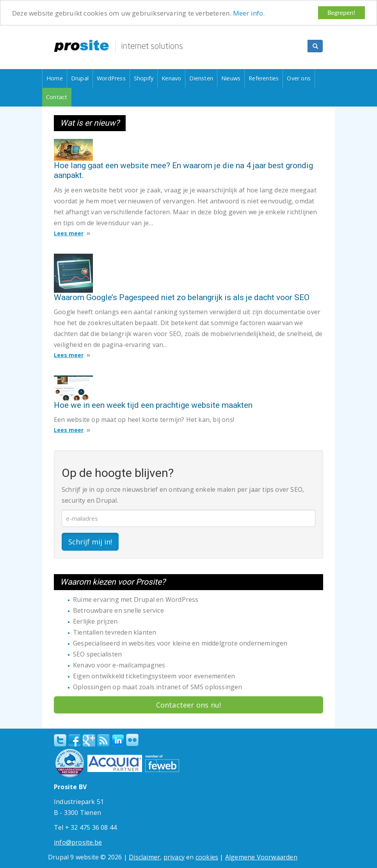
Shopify (144, 78)
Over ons (299, 78)
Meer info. (249, 13)
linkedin (118, 741)
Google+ (89, 740)
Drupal (80, 78)
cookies (207, 857)
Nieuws (231, 78)
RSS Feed (103, 740)
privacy (174, 857)
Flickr (132, 740)
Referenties (264, 78)
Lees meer (69, 233)
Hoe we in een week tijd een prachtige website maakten (153, 405)
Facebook (75, 740)
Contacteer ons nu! (189, 705)
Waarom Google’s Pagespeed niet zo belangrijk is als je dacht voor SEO (182, 297)
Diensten (201, 78)
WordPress (111, 78)
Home (55, 78)
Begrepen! (341, 13)
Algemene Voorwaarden (261, 857)
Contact (57, 97)
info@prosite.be (78, 842)
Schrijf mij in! (90, 542)
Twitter (60, 740)
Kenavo (171, 78)
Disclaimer (144, 857)
